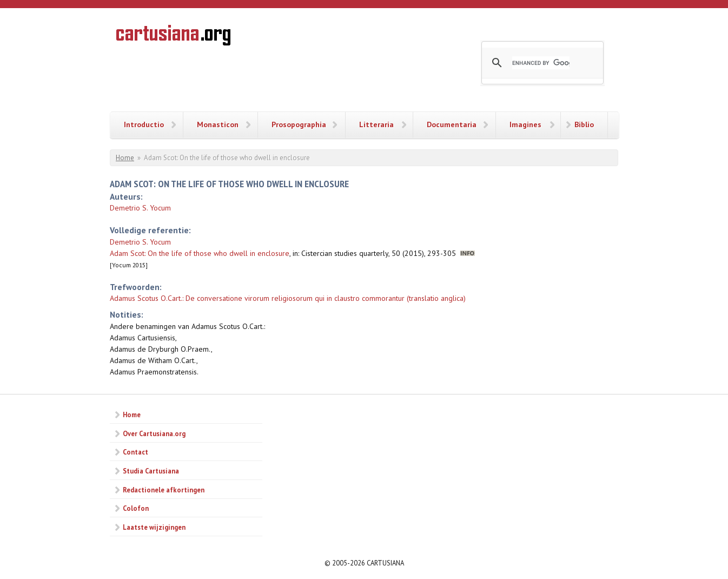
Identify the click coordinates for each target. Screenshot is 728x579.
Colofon (136, 508)
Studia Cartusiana (151, 471)
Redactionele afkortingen (164, 490)
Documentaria (452, 124)
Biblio (584, 124)
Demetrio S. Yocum (140, 208)
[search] (541, 63)
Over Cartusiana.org (154, 433)
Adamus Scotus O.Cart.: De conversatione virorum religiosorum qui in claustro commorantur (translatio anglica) (288, 298)
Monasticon (218, 124)
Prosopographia (299, 124)
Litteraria (376, 124)
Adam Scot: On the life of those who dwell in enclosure (200, 253)
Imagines (525, 124)
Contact (135, 452)
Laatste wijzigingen (154, 527)
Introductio (144, 124)
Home (125, 158)
